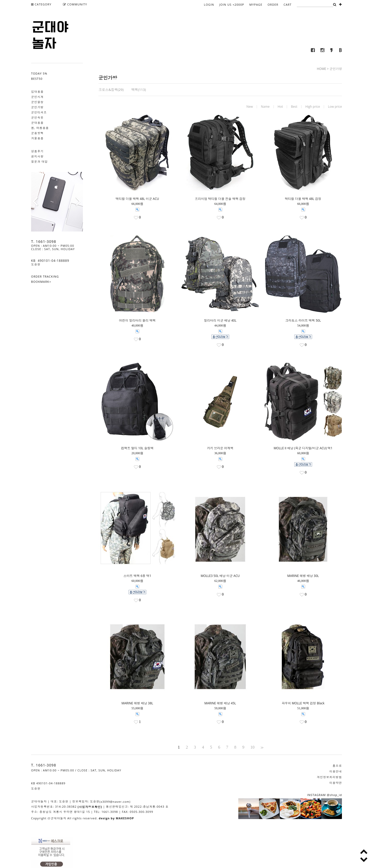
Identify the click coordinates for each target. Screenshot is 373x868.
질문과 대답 (39, 161)
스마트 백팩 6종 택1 (137, 576)
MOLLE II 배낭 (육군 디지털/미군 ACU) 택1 (303, 448)
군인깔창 (37, 102)
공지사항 (37, 156)
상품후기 (37, 151)
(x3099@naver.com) (115, 802)
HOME (321, 69)
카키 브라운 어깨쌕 (220, 448)
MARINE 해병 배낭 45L (220, 703)
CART (288, 5)
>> (262, 747)
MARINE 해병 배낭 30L (303, 576)
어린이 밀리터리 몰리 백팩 (137, 321)
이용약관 (336, 783)
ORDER (273, 5)
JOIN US (232, 5)
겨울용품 (37, 138)
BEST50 (37, 79)
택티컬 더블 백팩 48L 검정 (303, 199)
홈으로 (337, 766)
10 (252, 747)
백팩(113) (139, 90)
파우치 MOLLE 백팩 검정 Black (303, 703)
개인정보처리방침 (329, 777)
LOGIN (209, 5)
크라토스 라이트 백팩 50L (303, 321)
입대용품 (37, 92)
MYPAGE (256, 5)
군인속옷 (37, 117)
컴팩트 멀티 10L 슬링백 (137, 448)
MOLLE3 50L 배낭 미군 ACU (220, 576)
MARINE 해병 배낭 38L (137, 703)
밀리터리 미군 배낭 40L (220, 321)
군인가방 (37, 107)
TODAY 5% (39, 73)
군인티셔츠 (39, 112)
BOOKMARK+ (41, 282)
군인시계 (37, 97)
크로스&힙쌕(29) (111, 90)
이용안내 (336, 771)
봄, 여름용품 (40, 128)
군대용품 (37, 123)
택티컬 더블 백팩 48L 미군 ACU (137, 199)
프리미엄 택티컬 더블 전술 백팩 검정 (220, 199)
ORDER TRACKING (45, 276)
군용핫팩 (37, 133)
